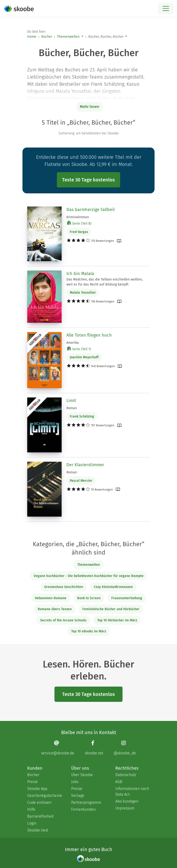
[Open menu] (166, 8)
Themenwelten (68, 37)
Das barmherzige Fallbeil (91, 210)
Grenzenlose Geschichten (64, 587)
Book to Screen (89, 598)
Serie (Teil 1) (79, 349)
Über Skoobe (82, 775)
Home (32, 37)
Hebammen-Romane (51, 598)
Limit (71, 401)
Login (32, 823)
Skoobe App (37, 789)
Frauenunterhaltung (127, 598)
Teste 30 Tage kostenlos (88, 180)
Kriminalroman (78, 217)
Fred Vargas (79, 232)
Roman (72, 408)
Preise (32, 782)
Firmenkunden (83, 809)
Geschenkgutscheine (44, 796)
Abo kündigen (127, 801)
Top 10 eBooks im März (89, 631)
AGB (119, 782)
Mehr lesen (89, 107)
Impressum (125, 808)
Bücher (47, 37)
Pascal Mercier (81, 481)
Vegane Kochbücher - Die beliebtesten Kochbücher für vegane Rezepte (89, 576)
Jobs (75, 782)
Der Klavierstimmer (85, 465)
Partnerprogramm (86, 802)
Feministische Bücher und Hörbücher (111, 609)
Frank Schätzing (82, 416)
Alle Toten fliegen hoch (89, 335)
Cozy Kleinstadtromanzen (113, 587)
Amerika (73, 343)
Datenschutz (126, 775)
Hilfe (31, 809)
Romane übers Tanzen (55, 609)
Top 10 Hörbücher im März (117, 620)
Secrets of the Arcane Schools (63, 620)
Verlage (78, 796)
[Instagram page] (125, 748)
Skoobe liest (38, 830)
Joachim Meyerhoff (84, 357)
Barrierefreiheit (40, 816)
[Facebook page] (94, 748)
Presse (77, 789)
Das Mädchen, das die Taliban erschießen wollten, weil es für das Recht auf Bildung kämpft (105, 282)
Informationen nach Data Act (132, 791)
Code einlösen (39, 802)
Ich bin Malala (80, 274)
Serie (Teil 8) (79, 223)
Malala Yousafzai (83, 293)
